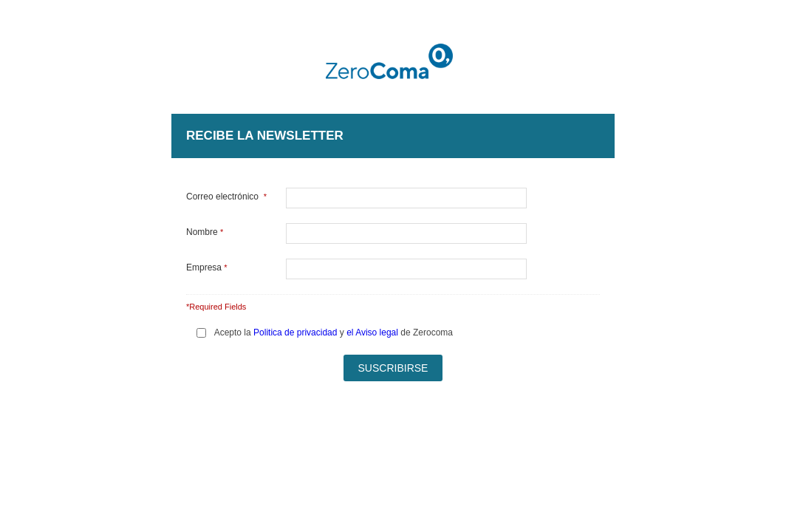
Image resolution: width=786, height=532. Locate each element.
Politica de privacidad (295, 332)
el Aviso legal (372, 332)
